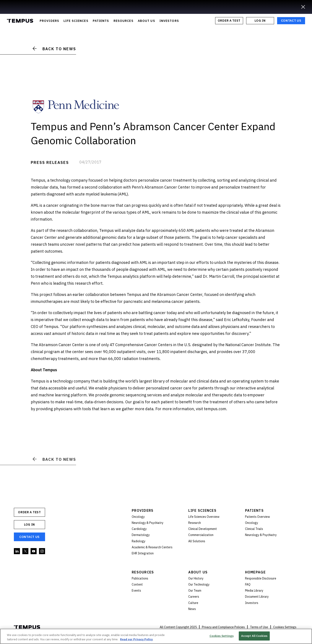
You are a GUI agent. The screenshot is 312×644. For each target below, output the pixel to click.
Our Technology (199, 584)
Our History (196, 578)
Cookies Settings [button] (285, 627)
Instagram (42, 551)
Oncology (138, 517)
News (192, 609)
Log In (260, 21)
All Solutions (197, 541)
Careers (194, 597)
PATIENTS (101, 21)
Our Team (195, 591)
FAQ (248, 584)
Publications (140, 578)
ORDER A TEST (229, 21)
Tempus (20, 21)
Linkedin (17, 551)
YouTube (34, 551)
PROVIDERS (49, 21)
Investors (252, 603)
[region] (156, 636)
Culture (193, 603)
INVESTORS (169, 21)
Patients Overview (258, 517)
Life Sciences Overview (204, 517)
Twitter (26, 551)
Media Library (254, 591)
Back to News (54, 49)
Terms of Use (259, 627)
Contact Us (291, 21)
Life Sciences (202, 510)
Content (137, 584)
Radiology (139, 541)
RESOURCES (123, 21)
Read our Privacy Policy (136, 639)
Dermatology (141, 535)
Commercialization (201, 535)
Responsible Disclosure (261, 578)
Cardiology (139, 529)
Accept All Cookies (254, 636)
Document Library (257, 597)
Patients (254, 510)
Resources (143, 572)
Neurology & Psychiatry (148, 523)
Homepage (255, 572)
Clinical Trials (254, 529)
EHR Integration (143, 553)
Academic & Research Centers (152, 547)
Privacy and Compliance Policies (223, 627)
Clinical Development (203, 529)
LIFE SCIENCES (76, 21)
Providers (143, 510)
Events (136, 591)
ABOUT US (146, 21)
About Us (198, 572)
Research (195, 523)
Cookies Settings (222, 636)
